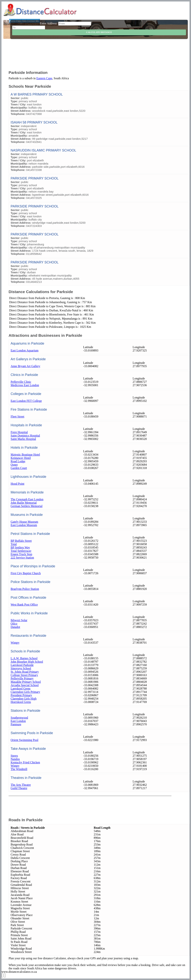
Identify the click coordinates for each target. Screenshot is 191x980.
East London (18, 721)
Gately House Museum (24, 522)
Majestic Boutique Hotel (25, 455)
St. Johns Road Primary (25, 672)
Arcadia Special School (25, 685)
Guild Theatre (19, 788)
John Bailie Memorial (24, 503)
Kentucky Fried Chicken (25, 762)
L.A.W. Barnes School (24, 658)
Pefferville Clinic (21, 382)
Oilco (14, 624)
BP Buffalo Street (21, 541)
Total (14, 544)
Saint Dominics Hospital (25, 436)
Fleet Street (17, 416)
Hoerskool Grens (21, 702)
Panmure (16, 724)
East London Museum (24, 525)
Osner (14, 465)
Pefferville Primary (22, 678)
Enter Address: (49, 23)
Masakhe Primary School (26, 682)
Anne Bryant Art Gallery (25, 366)
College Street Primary (24, 675)
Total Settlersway (21, 551)
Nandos (15, 759)
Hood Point (17, 484)
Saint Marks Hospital (23, 439)
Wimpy (15, 643)
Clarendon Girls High (24, 699)
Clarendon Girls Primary (25, 692)
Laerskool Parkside (22, 665)
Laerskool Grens (21, 688)
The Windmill (19, 769)
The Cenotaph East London (27, 499)
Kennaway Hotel (21, 458)
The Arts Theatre (21, 785)
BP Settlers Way (20, 547)
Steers (14, 756)
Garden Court (19, 468)
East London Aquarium (25, 350)
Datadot (15, 627)
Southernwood (19, 718)
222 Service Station (22, 558)
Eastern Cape (44, 78)
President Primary (21, 695)
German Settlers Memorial (27, 506)
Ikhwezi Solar (19, 620)
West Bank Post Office (24, 605)
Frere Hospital (19, 432)
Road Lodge (18, 461)
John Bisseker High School (27, 662)
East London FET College (26, 401)
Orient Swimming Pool (24, 740)
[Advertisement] (99, 57)
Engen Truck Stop (21, 554)
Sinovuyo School (21, 668)
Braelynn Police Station (25, 589)
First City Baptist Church (26, 573)
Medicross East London (25, 385)
